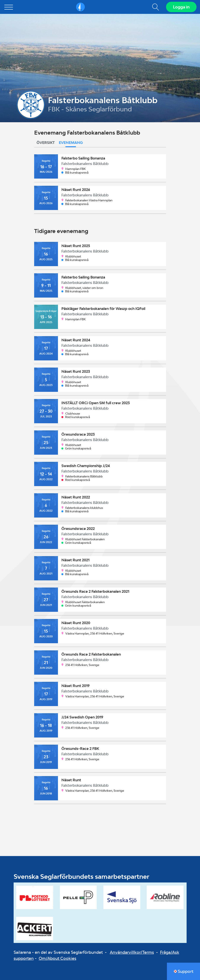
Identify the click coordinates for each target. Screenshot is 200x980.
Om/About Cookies (58, 958)
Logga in (181, 7)
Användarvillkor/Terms (132, 952)
